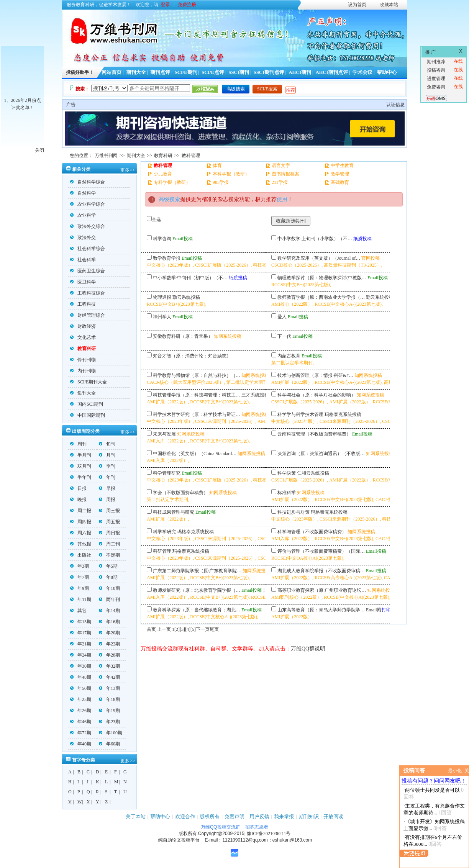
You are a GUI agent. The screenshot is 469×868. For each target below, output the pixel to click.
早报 (107, 488)
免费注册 (187, 5)
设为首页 (357, 5)
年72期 (81, 733)
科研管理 (162, 551)
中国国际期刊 (88, 415)
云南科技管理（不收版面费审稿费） (314, 434)
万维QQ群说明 (308, 649)
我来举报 (284, 816)
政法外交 (83, 237)
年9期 (80, 588)
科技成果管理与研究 (174, 512)
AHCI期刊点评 (332, 72)
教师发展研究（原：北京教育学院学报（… (197, 590)
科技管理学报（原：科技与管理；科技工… (197, 395)
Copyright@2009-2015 (221, 834)
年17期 (81, 633)
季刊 (107, 466)
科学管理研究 (167, 473)
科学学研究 (164, 532)
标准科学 (287, 493)
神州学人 (162, 317)
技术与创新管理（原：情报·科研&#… (315, 375)
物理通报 (162, 297)
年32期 (109, 666)
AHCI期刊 (300, 72)
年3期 (80, 566)
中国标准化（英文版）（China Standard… (195, 454)
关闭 (39, 150)
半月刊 (81, 455)
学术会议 (362, 72)
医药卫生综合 (88, 271)
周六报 (81, 533)
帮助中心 (387, 72)
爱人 (282, 317)
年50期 (81, 688)
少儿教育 (163, 174)
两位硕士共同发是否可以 (432, 790)
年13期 (109, 688)
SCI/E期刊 (186, 72)
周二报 (81, 511)
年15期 (81, 622)
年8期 (108, 577)
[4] (188, 629)
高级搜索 (236, 89)
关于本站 (136, 816)
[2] (177, 629)
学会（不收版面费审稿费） (180, 493)
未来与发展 (164, 434)
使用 (282, 199)
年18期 (109, 699)
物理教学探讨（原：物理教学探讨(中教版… (322, 278)
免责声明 (235, 816)
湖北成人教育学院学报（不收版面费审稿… (321, 571)
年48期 (81, 677)
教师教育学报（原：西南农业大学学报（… (321, 297)
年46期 (81, 722)
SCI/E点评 (213, 72)
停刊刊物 (83, 360)
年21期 (81, 644)
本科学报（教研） (231, 174)
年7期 (80, 577)
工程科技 (83, 304)
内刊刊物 (83, 371)
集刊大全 (83, 393)
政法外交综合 (88, 226)
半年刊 (81, 477)
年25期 (81, 699)
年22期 (109, 644)
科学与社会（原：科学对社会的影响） (316, 395)
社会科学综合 (88, 249)
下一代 (284, 336)
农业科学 (83, 215)
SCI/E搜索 (267, 89)
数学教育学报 (167, 258)
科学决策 (287, 473)
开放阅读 (333, 816)
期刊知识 (309, 816)
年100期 (111, 733)
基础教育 (340, 182)
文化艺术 (83, 337)
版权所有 (210, 816)
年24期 (81, 655)
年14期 (109, 611)
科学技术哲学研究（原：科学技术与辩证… (197, 414)
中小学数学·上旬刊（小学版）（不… (315, 239)
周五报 (109, 522)
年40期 (81, 744)
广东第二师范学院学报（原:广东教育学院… (197, 571)
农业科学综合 (88, 204)
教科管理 (191, 156)
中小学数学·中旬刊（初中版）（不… (190, 278)
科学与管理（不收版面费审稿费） (312, 532)
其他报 (81, 544)
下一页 (203, 629)
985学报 (221, 182)
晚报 (78, 500)
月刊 (107, 455)
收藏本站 (389, 5)
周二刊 (109, 544)
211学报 (280, 182)
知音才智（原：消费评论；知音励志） (192, 356)
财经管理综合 (88, 315)
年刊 (107, 477)
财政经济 (83, 326)
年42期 (109, 677)
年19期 (109, 711)
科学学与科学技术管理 (300, 414)
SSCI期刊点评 (269, 72)
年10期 (109, 588)
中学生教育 (342, 165)
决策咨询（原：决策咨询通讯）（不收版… (321, 454)
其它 (78, 611)
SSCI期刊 (239, 72)
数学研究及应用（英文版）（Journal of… (319, 258)
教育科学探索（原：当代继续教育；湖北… (197, 610)
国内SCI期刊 (87, 404)
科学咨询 (162, 239)
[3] (182, 629)
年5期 (108, 566)
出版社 (81, 555)
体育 (217, 165)
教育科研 (163, 156)
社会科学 (83, 260)
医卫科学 (83, 282)
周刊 (78, 444)
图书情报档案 (285, 174)
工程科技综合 (88, 293)
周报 (107, 500)
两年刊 (109, 599)
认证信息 (395, 105)
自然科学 (83, 193)
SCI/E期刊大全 (89, 382)
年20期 (109, 633)
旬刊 (107, 444)
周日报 (109, 533)
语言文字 (281, 165)
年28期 (109, 655)
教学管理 (340, 174)
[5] (193, 629)
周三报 (109, 511)
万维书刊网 (106, 156)
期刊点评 (160, 72)
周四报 (81, 522)
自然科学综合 (88, 182)
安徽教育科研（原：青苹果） (183, 336)
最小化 (455, 771)
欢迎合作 (185, 816)
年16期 (109, 622)
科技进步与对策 (294, 512)
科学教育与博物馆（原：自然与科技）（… (197, 375)
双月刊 (81, 466)
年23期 (109, 722)
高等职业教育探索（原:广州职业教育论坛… (322, 590)
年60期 (109, 744)
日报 (78, 488)
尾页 (214, 629)
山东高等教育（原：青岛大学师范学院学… (321, 610)
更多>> (128, 170)
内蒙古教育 (289, 356)
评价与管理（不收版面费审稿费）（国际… (321, 551)
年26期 (81, 711)
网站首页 (112, 72)
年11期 (81, 599)
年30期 (81, 666)
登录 (166, 5)
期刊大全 (136, 72)
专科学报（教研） (172, 182)
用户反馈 (259, 816)
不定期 (109, 555)
